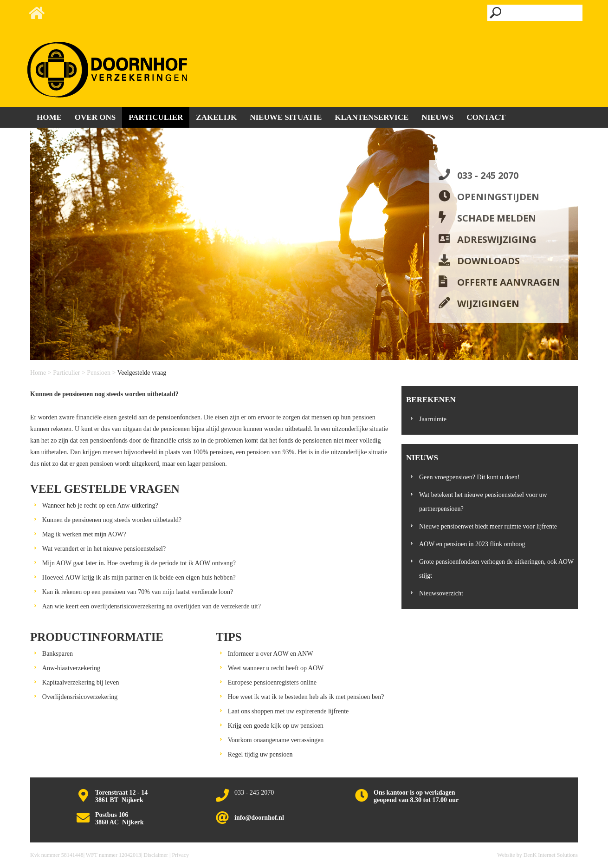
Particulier (66, 373)
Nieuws (437, 117)
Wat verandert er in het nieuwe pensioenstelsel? (104, 549)
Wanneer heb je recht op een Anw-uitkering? (100, 506)
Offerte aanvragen (508, 282)
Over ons (95, 117)
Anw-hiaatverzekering (71, 668)
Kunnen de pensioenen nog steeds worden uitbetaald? (112, 520)
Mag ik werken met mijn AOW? (84, 534)
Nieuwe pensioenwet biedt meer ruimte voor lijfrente (488, 526)
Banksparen (58, 654)
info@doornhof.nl (259, 818)
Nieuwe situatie (286, 117)
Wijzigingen (488, 303)
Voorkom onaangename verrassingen (276, 740)
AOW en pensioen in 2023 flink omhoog (472, 544)
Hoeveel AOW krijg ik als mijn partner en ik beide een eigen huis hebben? (139, 578)
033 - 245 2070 (488, 175)
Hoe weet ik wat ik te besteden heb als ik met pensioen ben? (306, 697)
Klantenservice (372, 117)
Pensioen (99, 373)
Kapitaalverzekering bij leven (81, 682)
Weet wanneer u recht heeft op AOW (276, 668)
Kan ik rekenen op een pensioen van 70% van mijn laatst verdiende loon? (138, 592)
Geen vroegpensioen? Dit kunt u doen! (469, 477)
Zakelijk (216, 117)
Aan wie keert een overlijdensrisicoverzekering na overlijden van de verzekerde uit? (152, 606)
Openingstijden (498, 197)
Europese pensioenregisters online (272, 682)
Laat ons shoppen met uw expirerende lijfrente (288, 711)
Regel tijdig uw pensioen (260, 754)
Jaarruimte (433, 419)
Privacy (180, 855)
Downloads (488, 261)
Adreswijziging (497, 239)
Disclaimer (156, 855)
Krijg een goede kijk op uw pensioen (276, 726)
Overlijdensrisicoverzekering (80, 697)
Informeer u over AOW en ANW (271, 654)
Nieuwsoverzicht (441, 593)
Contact (486, 117)
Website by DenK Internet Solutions (537, 855)
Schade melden (497, 218)
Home (38, 373)
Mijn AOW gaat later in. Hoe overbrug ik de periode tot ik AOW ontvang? (139, 563)
